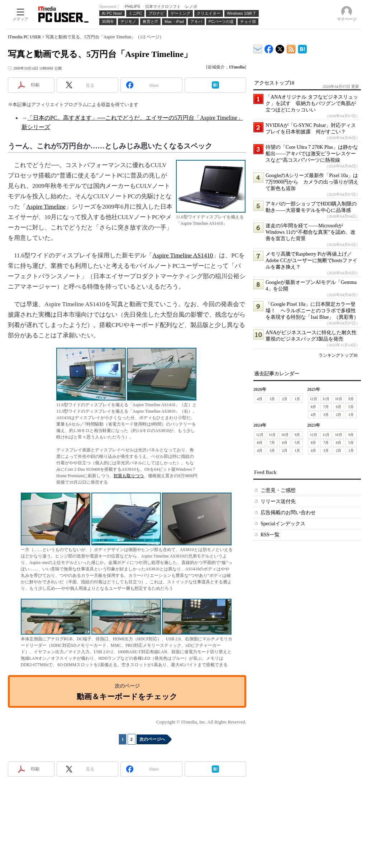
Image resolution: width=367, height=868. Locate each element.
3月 (272, 399)
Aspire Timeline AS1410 (183, 255)
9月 (351, 399)
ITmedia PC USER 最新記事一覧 (291, 48)
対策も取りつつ (129, 476)
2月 (285, 399)
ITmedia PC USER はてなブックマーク (302, 48)
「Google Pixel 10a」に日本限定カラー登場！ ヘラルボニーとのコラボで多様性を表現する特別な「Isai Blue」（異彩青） (312, 311)
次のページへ (152, 739)
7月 (326, 407)
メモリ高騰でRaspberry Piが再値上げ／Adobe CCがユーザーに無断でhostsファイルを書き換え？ (311, 260)
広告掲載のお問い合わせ (288, 513)
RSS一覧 (270, 535)
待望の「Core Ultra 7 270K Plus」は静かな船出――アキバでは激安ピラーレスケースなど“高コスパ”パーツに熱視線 (312, 154)
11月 (326, 399)
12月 (314, 399)
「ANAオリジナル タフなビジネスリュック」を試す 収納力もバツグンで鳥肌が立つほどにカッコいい (312, 103)
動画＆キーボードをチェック (127, 696)
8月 (313, 407)
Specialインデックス (283, 524)
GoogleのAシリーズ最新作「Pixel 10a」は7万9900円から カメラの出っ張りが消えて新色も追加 (312, 182)
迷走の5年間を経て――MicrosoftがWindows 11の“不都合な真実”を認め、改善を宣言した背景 (311, 232)
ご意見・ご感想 (278, 490)
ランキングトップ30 (338, 355)
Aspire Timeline (46, 207)
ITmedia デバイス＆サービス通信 (258, 48)
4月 (260, 399)
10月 (339, 399)
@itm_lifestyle (280, 48)
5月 (351, 407)
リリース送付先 (278, 501)
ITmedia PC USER (24, 37)
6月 (339, 407)
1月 (297, 399)
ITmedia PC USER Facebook (269, 48)
